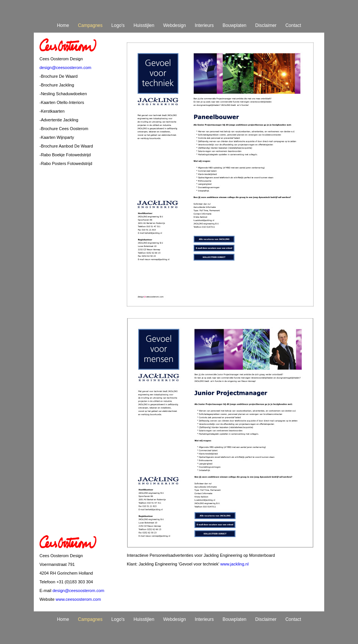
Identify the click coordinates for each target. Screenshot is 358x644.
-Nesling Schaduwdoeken (63, 94)
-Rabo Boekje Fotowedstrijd (65, 155)
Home (63, 25)
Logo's (118, 25)
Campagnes (90, 25)
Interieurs (204, 25)
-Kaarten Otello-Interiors (62, 102)
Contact (293, 25)
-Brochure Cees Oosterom (64, 129)
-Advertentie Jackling (59, 120)
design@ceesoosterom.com (65, 68)
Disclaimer (266, 25)
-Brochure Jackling (57, 85)
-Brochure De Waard (58, 76)
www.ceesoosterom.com (78, 599)
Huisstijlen (144, 25)
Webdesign (175, 25)
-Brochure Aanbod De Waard (66, 146)
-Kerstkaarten (52, 111)
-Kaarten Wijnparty (57, 137)
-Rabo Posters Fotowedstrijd (66, 163)
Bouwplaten (234, 25)
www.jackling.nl (234, 564)
